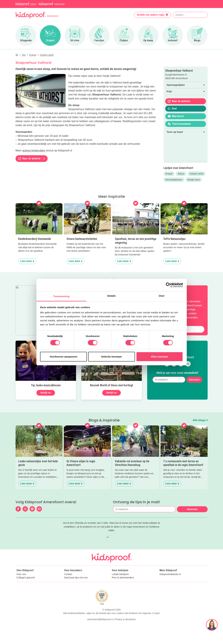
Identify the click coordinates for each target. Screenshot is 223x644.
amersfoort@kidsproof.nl (100, 639)
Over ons (21, 574)
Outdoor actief (196, 174)
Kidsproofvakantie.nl (170, 574)
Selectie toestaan (111, 357)
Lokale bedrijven (120, 574)
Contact (68, 574)
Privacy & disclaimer (125, 639)
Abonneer (194, 380)
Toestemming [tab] (61, 296)
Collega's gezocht (26, 578)
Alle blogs (200, 420)
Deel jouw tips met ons (76, 578)
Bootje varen (194, 180)
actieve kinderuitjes (34, 151)
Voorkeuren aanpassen (63, 357)
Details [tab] (112, 296)
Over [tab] (162, 296)
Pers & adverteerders (123, 578)
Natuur (181, 174)
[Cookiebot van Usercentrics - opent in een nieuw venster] (168, 285)
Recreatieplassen (174, 180)
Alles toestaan (159, 357)
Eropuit (169, 174)
